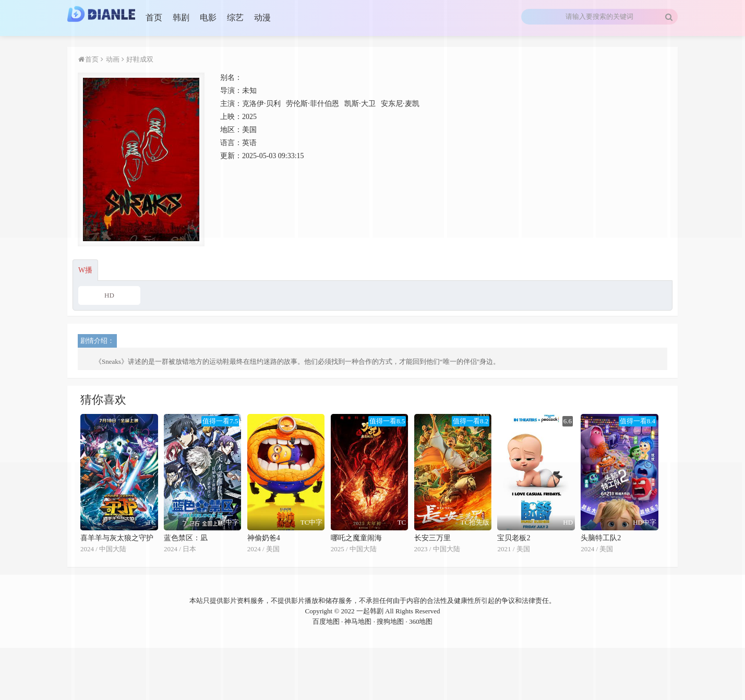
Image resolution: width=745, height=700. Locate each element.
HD (109, 295)
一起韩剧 (370, 611)
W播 (85, 270)
